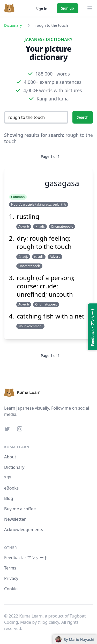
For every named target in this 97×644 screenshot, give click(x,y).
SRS (8, 478)
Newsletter (15, 519)
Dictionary (13, 25)
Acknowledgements (24, 530)
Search (83, 117)
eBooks (11, 488)
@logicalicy (48, 622)
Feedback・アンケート (26, 558)
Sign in (42, 9)
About (10, 457)
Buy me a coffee (20, 509)
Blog (9, 498)
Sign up (68, 8)
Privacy (11, 578)
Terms (10, 568)
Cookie (11, 589)
